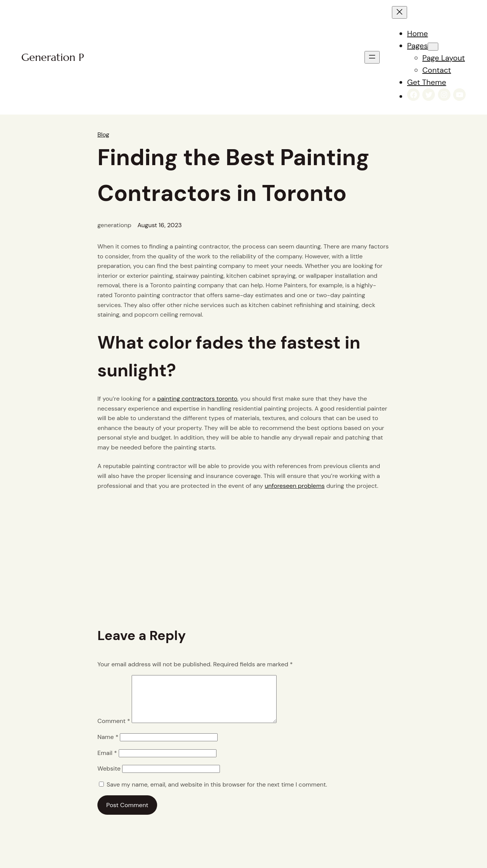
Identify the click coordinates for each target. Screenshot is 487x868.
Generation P (53, 57)
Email (107, 762)
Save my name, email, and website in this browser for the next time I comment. (217, 794)
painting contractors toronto (197, 399)
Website (109, 778)
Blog (103, 135)
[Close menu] (399, 12)
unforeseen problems (295, 486)
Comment (114, 730)
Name (108, 746)
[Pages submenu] (433, 47)
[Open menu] (372, 57)
